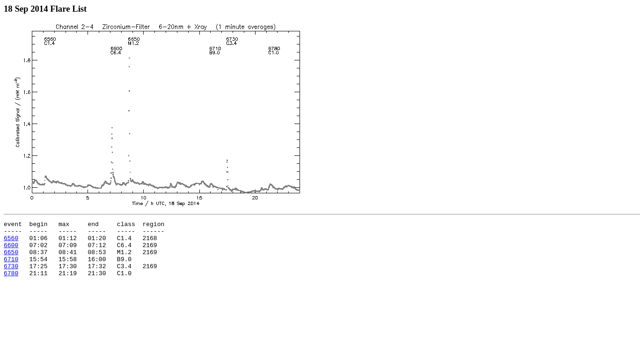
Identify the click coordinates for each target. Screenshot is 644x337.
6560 (11, 242)
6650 (11, 259)
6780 (11, 284)
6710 (11, 267)
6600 (11, 250)
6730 (11, 276)
